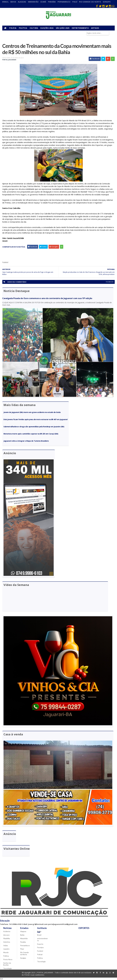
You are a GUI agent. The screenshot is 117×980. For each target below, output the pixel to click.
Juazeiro (6, 949)
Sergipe (107, 2)
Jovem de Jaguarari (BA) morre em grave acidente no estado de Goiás (32, 412)
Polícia (13, 28)
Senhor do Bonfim (7, 964)
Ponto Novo (8, 959)
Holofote (7, 942)
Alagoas (22, 2)
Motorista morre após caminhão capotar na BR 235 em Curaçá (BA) (31, 434)
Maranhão (33, 2)
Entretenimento (80, 28)
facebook (110, 282)
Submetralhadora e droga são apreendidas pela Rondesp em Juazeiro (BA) (34, 427)
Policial (40, 954)
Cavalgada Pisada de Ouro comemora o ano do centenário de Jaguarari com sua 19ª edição (47, 298)
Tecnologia (7, 968)
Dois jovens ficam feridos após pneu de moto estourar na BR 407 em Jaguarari (35, 419)
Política (23, 28)
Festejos (40, 947)
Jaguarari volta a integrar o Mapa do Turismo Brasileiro (26, 441)
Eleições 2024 (47, 28)
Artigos (95, 28)
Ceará (43, 2)
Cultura (34, 28)
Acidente (7, 931)
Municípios (9, 33)
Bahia (13, 2)
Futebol (40, 951)
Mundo (6, 952)
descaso (6, 935)
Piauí (75, 2)
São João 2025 (63, 28)
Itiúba (6, 945)
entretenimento (42, 939)
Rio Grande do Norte (90, 2)
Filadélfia (7, 938)
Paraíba (52, 2)
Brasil (5, 2)
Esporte (40, 944)
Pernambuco (64, 2)
